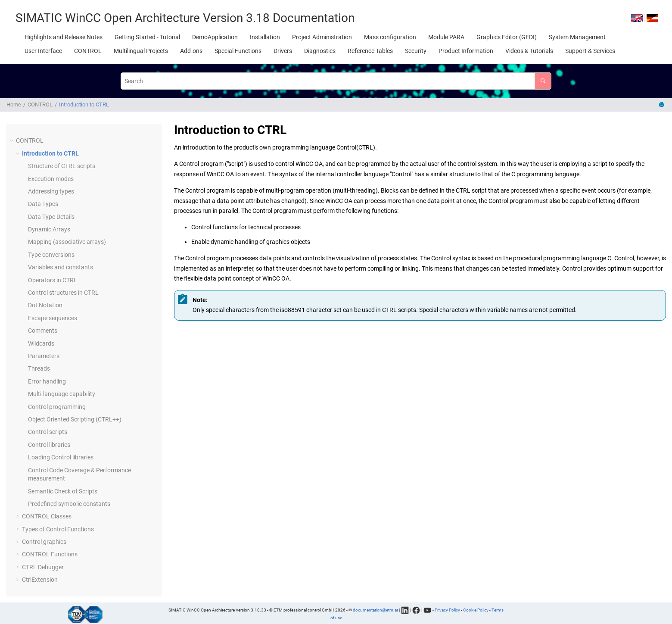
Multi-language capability (62, 394)
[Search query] (336, 81)
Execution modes (51, 179)
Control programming (57, 407)
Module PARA (446, 37)
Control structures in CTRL (63, 293)
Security (416, 51)
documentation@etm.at (375, 610)
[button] (12, 141)
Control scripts (48, 432)
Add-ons (191, 51)
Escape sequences (53, 318)
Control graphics (44, 542)
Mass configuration (390, 37)
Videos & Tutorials (529, 51)
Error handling (47, 381)
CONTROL (88, 51)
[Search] (543, 81)
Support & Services (590, 51)
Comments (43, 331)
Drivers (283, 51)
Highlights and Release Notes (64, 37)
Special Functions (238, 51)
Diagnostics (320, 51)
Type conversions (51, 255)
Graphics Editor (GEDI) (507, 37)
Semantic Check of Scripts (63, 491)
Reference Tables (370, 51)
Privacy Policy (447, 610)
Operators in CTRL (53, 280)
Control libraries (49, 445)
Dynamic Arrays (49, 229)
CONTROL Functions (50, 554)
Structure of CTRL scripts (62, 166)
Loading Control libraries (61, 457)
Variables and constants (61, 267)
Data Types (43, 204)
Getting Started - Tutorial (147, 37)
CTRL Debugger (43, 567)
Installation (265, 37)
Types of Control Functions (58, 529)
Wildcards (41, 343)
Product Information (466, 51)
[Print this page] (663, 105)
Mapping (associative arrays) (67, 242)
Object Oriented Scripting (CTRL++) (75, 419)
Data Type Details (51, 217)
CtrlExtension (40, 580)
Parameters (44, 356)
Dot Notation (45, 305)
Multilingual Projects (141, 51)
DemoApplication (215, 37)
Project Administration (322, 37)
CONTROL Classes (47, 516)
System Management (577, 37)
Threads (39, 368)
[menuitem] (64, 37)
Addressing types (51, 191)
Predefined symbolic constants (69, 504)
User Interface (43, 51)
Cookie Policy (476, 610)
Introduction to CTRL (84, 105)
